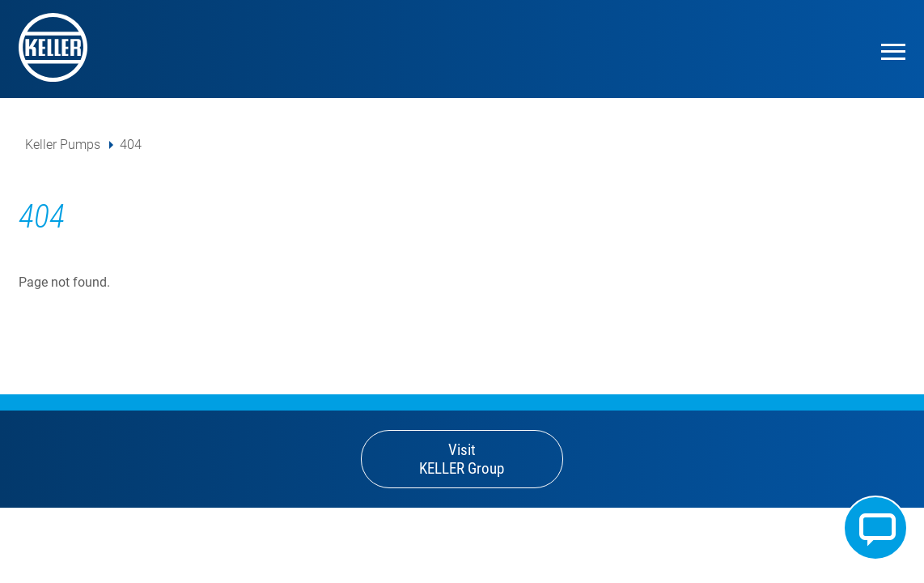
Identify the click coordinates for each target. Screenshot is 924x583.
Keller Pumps (63, 145)
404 (131, 145)
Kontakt (875, 528)
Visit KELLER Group (462, 459)
